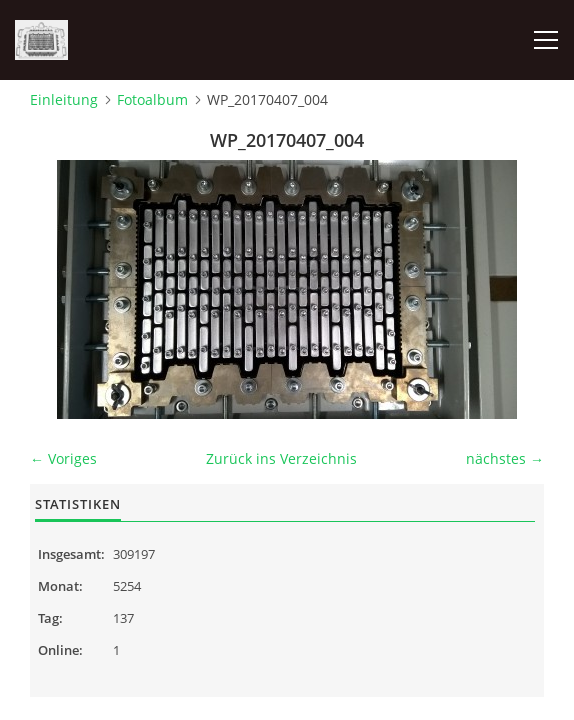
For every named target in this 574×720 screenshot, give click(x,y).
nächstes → (505, 458)
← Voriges (63, 458)
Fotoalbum (152, 99)
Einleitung (64, 99)
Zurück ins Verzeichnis (281, 458)
